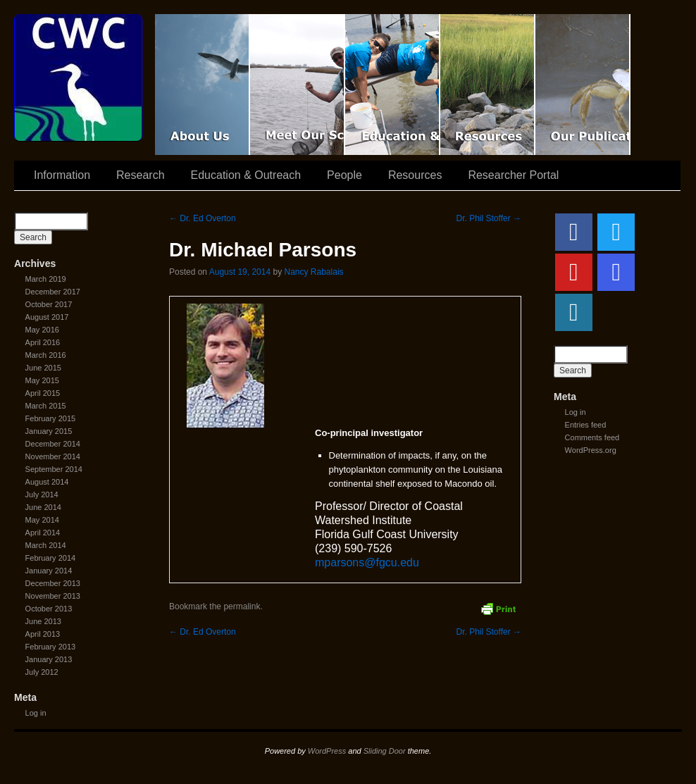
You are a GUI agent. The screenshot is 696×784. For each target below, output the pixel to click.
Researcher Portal (513, 175)
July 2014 (42, 494)
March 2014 (46, 545)
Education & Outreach (393, 85)
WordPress (327, 751)
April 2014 (43, 533)
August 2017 (47, 317)
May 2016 (42, 330)
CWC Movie (203, 85)
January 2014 (49, 571)
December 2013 (53, 583)
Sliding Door (385, 751)
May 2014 (42, 520)
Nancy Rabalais (314, 272)
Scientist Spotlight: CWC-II (298, 85)
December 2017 (53, 292)
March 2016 (46, 355)
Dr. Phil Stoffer (489, 218)
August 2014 (47, 482)
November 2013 (53, 596)
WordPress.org (591, 450)
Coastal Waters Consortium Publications (583, 85)
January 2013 (49, 659)
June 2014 (43, 507)
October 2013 (49, 609)
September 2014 (54, 469)
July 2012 (42, 672)
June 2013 (43, 621)
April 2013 (43, 634)
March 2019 (46, 279)
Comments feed (592, 437)
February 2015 (51, 418)
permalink (242, 606)
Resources (488, 85)
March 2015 (46, 406)
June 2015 (43, 368)
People (344, 175)
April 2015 (43, 393)
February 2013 (51, 647)
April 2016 (43, 342)
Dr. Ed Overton (203, 218)
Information (62, 175)
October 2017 (49, 304)
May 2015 (42, 380)
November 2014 (53, 456)
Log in (36, 713)
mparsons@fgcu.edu (367, 562)
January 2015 (49, 431)
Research (140, 175)
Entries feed (586, 425)
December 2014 (53, 444)
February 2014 (51, 558)
